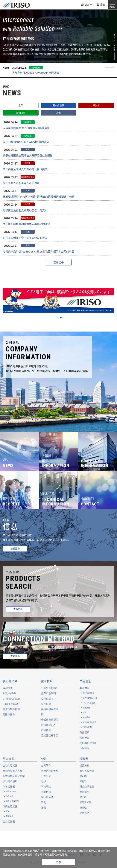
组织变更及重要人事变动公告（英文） (25, 210)
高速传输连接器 (11, 709)
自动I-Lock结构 (11, 704)
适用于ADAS (11, 791)
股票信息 (84, 792)
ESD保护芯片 (88, 727)
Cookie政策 (61, 854)
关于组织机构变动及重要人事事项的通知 (26, 224)
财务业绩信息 (87, 786)
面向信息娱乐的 (12, 801)
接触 (44, 807)
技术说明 (46, 704)
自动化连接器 (10, 765)
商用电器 (10, 816)
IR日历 (83, 797)
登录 (103, 5)
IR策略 (83, 807)
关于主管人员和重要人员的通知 (21, 183)
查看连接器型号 (50, 720)
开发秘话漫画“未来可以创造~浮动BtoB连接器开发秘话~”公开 (39, 196)
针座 (84, 712)
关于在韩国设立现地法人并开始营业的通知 (28, 155)
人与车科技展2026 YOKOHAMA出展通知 (36, 73)
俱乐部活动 (47, 797)
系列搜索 (84, 738)
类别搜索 (84, 688)
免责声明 (84, 813)
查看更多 (59, 262)
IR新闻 (83, 776)
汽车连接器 (9, 786)
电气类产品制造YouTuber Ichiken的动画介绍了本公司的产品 (38, 251)
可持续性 (46, 786)
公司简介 (46, 765)
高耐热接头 (9, 714)
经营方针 (84, 765)
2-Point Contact (12, 698)
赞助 (44, 802)
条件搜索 (84, 732)
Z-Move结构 (9, 693)
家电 (8, 811)
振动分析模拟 (10, 781)
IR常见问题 (86, 802)
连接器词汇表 (48, 725)
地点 (44, 781)
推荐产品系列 (48, 693)
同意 (59, 862)
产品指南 (46, 730)
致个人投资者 (87, 771)
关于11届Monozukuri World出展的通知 (26, 142)
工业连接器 (9, 821)
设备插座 (86, 707)
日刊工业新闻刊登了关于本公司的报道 (25, 238)
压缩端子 (86, 717)
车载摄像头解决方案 (14, 776)
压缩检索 (84, 748)
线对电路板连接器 (90, 698)
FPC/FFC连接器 (89, 703)
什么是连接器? (49, 688)
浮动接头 (8, 688)
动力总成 (10, 796)
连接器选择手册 (50, 735)
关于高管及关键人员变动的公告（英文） (26, 169)
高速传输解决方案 (13, 771)
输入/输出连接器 (89, 722)
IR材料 (83, 781)
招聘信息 (46, 792)
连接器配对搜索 (88, 743)
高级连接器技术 (50, 709)
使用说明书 (47, 698)
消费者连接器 (10, 806)
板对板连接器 (88, 693)
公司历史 (46, 776)
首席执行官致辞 (50, 771)
